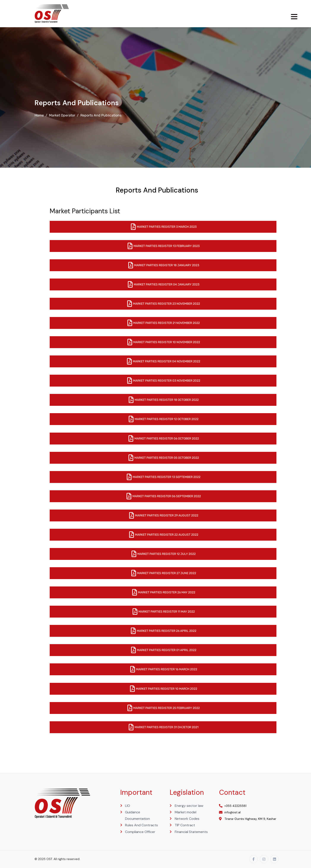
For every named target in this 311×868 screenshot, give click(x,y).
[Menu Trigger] (294, 17)
